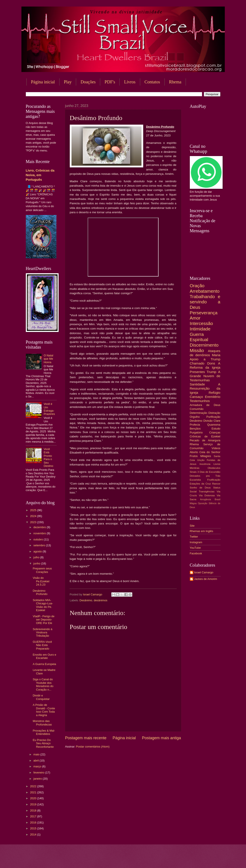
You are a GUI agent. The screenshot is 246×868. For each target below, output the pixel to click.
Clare (217, 421)
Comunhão (197, 409)
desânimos (101, 600)
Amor (195, 318)
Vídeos (216, 448)
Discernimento (204, 345)
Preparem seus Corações (42, 570)
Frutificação (214, 480)
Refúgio (214, 393)
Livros (130, 82)
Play (68, 82)
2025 (33, 510)
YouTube (195, 548)
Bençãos (195, 429)
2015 (33, 828)
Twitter (194, 537)
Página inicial (43, 82)
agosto (38, 551)
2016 (33, 822)
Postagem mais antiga (161, 738)
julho (37, 557)
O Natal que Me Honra (49, 359)
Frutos (194, 456)
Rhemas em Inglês (202, 531)
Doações (88, 82)
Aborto (194, 452)
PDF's (110, 82)
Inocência (205, 464)
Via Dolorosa (207, 495)
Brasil (218, 499)
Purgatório (196, 432)
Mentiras (195, 468)
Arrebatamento (205, 291)
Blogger (158, 859)
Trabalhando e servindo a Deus (205, 302)
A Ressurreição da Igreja (205, 388)
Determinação (199, 413)
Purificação (213, 417)
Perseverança (204, 313)
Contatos (152, 82)
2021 (33, 792)
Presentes (197, 372)
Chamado (197, 363)
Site (192, 526)
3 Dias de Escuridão (209, 472)
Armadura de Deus (205, 405)
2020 (33, 798)
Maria (216, 355)
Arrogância (206, 499)
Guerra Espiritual (199, 337)
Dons (211, 363)
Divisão (208, 421)
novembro (40, 533)
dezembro (40, 527)
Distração (214, 413)
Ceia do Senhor (210, 452)
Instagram (196, 542)
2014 (33, 834)
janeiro (38, 779)
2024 (33, 516)
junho (37, 563)
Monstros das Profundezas (42, 723)
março (38, 766)
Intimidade (200, 329)
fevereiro (39, 773)
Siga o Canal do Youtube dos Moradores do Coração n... (43, 684)
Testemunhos (200, 401)
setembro (40, 545)
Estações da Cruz (200, 484)
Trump (211, 372)
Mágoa (193, 503)
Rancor (216, 484)
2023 (33, 522)
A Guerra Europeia (44, 664)
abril (37, 761)
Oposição (203, 503)
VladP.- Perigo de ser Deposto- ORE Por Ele (44, 620)
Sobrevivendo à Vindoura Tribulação (43, 633)
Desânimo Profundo (40, 592)
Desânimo (86, 600)
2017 (33, 816)
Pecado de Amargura (205, 440)
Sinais (193, 472)
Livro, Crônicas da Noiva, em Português (40, 175)
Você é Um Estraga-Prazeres (49, 409)
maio (37, 754)
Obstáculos (214, 468)
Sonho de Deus (200, 488)
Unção (201, 460)
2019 (33, 804)
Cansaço (196, 397)
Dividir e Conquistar (41, 697)
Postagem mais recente (86, 738)
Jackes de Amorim (206, 579)
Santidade (197, 384)
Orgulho (195, 417)
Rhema (175, 82)
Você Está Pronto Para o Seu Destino (49, 457)
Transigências (207, 492)
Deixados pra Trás (205, 476)
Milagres (206, 456)
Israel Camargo (204, 572)
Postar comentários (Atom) (93, 747)
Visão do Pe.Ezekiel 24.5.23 (41, 581)
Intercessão (201, 323)
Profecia (195, 425)
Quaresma (214, 425)
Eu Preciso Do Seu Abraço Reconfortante (43, 743)
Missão (197, 350)
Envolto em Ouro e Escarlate (44, 656)
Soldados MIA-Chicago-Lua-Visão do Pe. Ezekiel (43, 605)
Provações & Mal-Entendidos (44, 732)
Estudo (216, 429)
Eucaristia (195, 480)
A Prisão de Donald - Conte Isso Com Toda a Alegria (44, 710)
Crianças (215, 432)
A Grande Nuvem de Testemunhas (205, 376)
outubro (39, 539)
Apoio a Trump (205, 359)
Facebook (196, 553)
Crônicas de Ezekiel (205, 436)
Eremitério (213, 397)
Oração (197, 286)
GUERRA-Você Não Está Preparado (42, 645)
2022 (33, 786)
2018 (33, 810)
